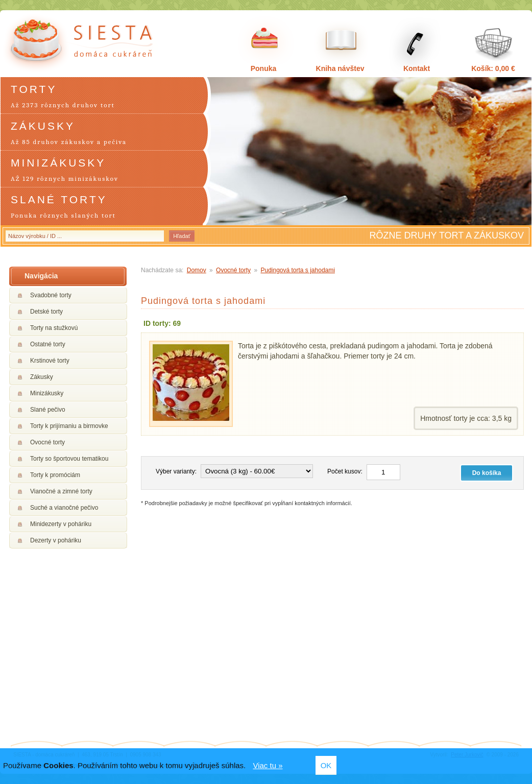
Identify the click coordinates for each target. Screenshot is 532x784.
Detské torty (46, 312)
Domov (197, 270)
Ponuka (264, 68)
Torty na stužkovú (54, 328)
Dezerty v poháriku (56, 540)
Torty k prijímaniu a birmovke (69, 426)
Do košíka (487, 473)
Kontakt (417, 68)
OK (326, 765)
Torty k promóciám (55, 475)
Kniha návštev (340, 68)
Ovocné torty (47, 442)
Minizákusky (47, 393)
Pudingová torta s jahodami (297, 270)
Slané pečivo (48, 410)
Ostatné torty (48, 344)
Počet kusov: (345, 471)
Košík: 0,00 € (493, 68)
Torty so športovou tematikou (69, 459)
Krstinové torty (50, 361)
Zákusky (42, 377)
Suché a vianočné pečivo (64, 508)
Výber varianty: (176, 471)
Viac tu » (268, 765)
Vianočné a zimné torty (61, 491)
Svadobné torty (51, 295)
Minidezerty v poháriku (61, 524)
